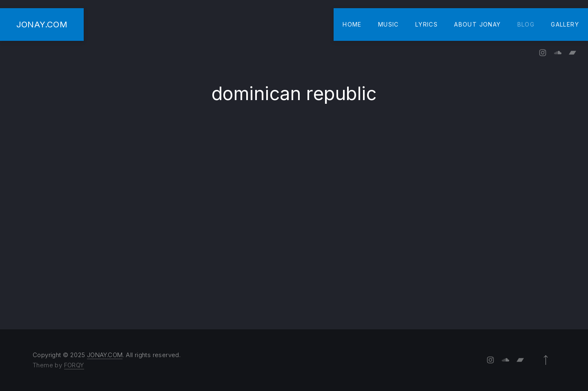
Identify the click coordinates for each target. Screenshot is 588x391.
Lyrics (427, 24)
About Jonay (477, 24)
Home (352, 24)
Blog (526, 24)
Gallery (565, 24)
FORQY (74, 365)
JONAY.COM (42, 24)
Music (389, 24)
